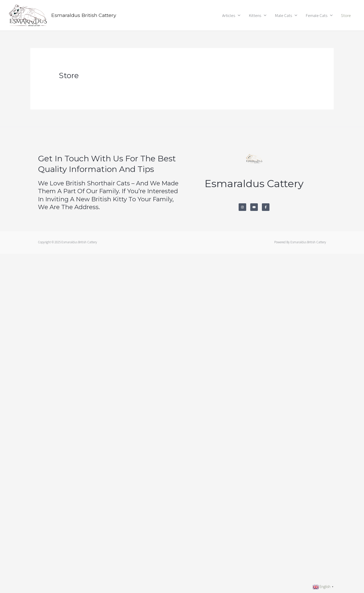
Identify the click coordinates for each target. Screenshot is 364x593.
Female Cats (316, 15)
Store (346, 15)
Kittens (255, 15)
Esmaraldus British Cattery (85, 15)
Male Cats (283, 15)
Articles (229, 15)
